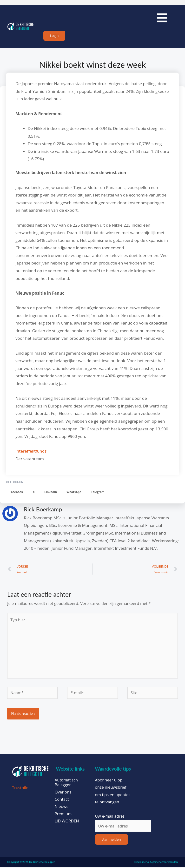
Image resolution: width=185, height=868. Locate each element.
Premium (63, 814)
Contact (62, 800)
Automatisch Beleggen (66, 783)
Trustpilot (21, 788)
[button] (16, 493)
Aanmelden (112, 840)
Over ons (63, 793)
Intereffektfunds (31, 452)
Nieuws (61, 807)
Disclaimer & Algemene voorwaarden (156, 863)
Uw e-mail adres (110, 817)
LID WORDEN (67, 822)
